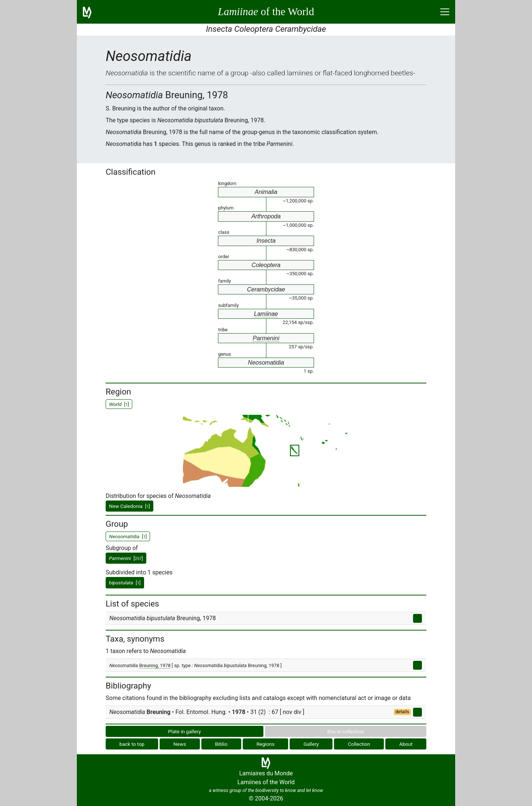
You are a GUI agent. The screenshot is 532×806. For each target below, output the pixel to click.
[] (126, 558)
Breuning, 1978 (155, 665)
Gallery (311, 744)
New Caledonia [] (129, 506)
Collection (359, 744)
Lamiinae (266, 314)
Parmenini (266, 338)
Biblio (221, 744)
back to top (132, 744)
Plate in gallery (185, 731)
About (406, 744)
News (180, 744)
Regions (265, 744)
